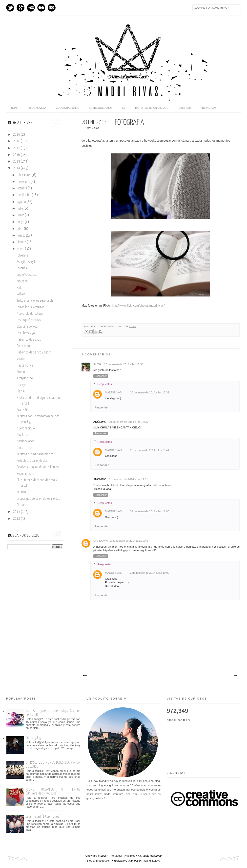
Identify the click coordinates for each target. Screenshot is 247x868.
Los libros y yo (26, 333)
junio (21, 215)
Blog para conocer (28, 327)
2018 (17, 141)
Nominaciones (26, 441)
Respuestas (105, 384)
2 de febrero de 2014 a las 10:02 (150, 573)
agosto (22, 202)
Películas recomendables (32, 461)
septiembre (25, 195)
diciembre (24, 175)
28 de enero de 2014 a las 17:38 (124, 364)
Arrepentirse (25, 378)
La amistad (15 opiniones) (43, 817)
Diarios (21, 505)
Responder (101, 376)
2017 (17, 148)
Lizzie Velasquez (27, 275)
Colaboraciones (67, 108)
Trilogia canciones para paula (35, 301)
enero (21, 249)
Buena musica (26, 474)
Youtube (31, 8)
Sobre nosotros (101, 108)
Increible (22, 268)
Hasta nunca (25, 366)
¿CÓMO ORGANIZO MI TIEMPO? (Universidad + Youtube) (53, 791)
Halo (19, 288)
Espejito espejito (27, 262)
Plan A (21, 391)
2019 (17, 135)
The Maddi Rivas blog (122, 856)
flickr (41, 8)
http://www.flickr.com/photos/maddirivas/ (138, 306)
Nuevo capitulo (26, 428)
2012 (17, 519)
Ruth (98, 364)
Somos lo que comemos (31, 307)
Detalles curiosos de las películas (38, 467)
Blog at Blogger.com (99, 861)
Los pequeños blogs (29, 320)
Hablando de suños (29, 340)
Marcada (22, 281)
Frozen (21, 372)
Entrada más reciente (85, 676)
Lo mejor (22, 385)
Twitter (10, 8)
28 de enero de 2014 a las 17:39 (150, 392)
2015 (17, 162)
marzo (22, 236)
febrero (22, 242)
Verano (21, 359)
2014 (17, 168)
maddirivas (116, 326)
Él (124, 108)
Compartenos (25, 448)
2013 (17, 512)
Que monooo (24, 346)
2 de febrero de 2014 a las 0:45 (129, 541)
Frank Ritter (24, 410)
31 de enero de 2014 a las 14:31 (128, 479)
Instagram (52, 8)
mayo (21, 222)
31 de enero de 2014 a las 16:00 (150, 511)
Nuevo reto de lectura (30, 314)
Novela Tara (24, 435)
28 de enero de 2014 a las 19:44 (150, 450)
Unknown (101, 541)
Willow (21, 294)
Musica (21, 492)
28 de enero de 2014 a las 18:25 (128, 422)
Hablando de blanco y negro (34, 352)
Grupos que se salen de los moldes (38, 499)
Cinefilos (185, 108)
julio (21, 209)
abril (21, 229)
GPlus (21, 8)
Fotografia (23, 256)
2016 (17, 155)
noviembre (24, 182)
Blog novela (37, 108)
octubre (23, 188)
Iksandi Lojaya (151, 861)
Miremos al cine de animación (35, 454)
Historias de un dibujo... (152, 108)
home (15, 108)
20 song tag (33, 738)
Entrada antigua (235, 676)
